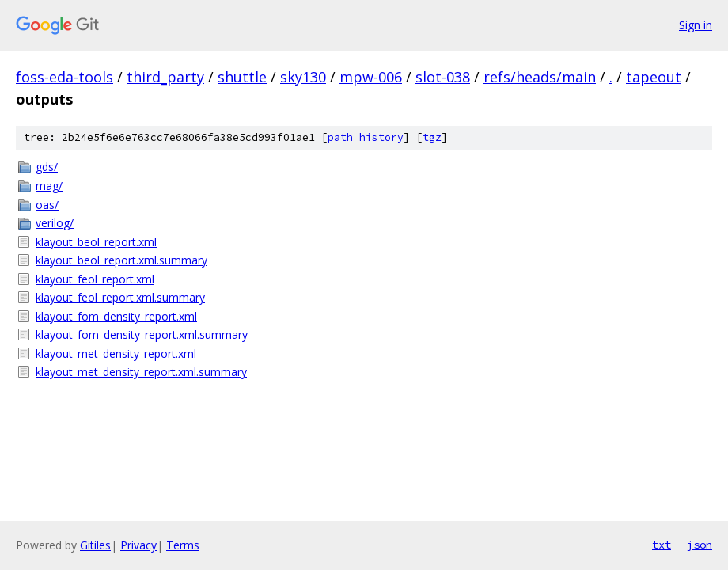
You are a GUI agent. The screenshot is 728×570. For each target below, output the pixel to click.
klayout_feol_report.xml (95, 279)
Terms (183, 545)
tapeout (654, 77)
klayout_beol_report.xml (96, 242)
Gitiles (95, 545)
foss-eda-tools (64, 77)
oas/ (47, 205)
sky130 (303, 77)
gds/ (47, 167)
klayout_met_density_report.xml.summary (141, 372)
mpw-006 (371, 77)
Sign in (696, 25)
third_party (165, 77)
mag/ (49, 186)
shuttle (242, 77)
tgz (432, 137)
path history (366, 137)
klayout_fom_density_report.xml (116, 316)
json (700, 545)
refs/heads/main (540, 77)
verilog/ (55, 223)
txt (662, 545)
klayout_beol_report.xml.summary (121, 260)
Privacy (138, 545)
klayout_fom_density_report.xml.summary (142, 334)
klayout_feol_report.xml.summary (120, 297)
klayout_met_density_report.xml (116, 353)
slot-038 (443, 77)
